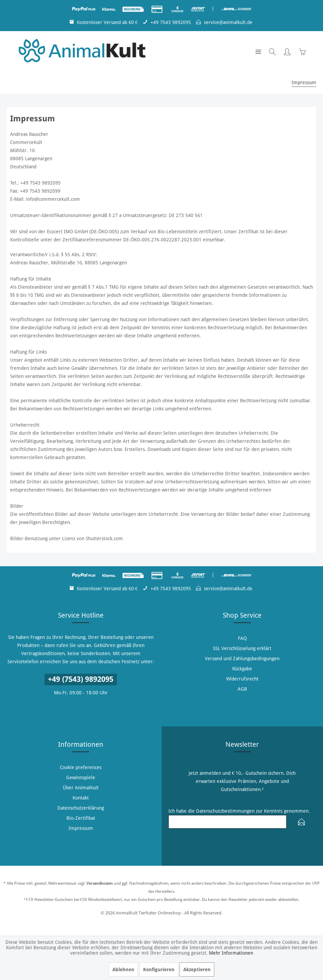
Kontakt (81, 798)
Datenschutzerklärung (81, 808)
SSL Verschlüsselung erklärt (242, 648)
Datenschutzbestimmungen (225, 811)
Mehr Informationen (231, 953)
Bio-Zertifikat (81, 818)
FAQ (242, 638)
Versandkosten (100, 883)
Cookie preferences (81, 767)
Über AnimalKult (81, 788)
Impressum (81, 828)
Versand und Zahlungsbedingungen (242, 659)
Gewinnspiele (81, 778)
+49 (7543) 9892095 (81, 679)
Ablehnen (123, 970)
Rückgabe (242, 669)
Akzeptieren (197, 970)
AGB (242, 689)
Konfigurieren (159, 970)
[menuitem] (258, 51)
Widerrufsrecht (242, 679)
